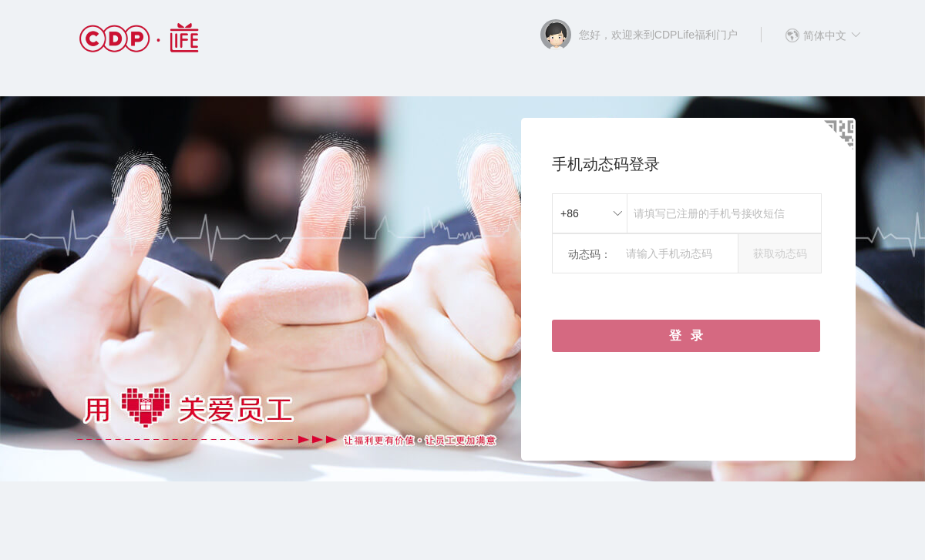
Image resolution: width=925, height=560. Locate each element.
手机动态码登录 (606, 164)
